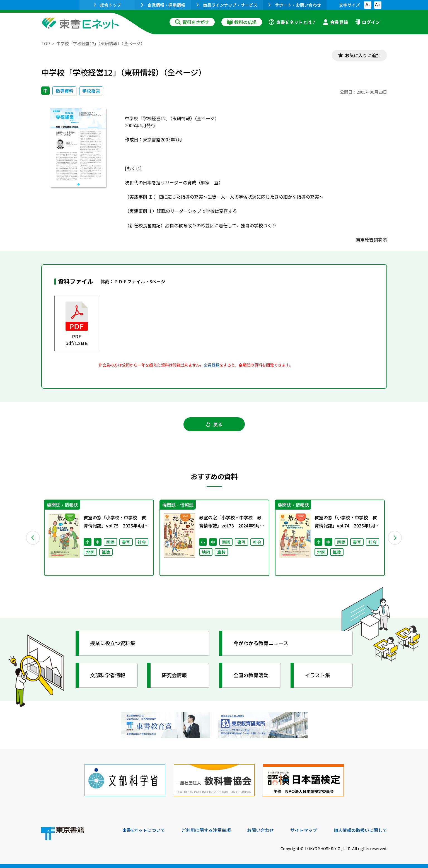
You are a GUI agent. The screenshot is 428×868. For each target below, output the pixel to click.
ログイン (367, 22)
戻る (214, 424)
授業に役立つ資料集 (113, 643)
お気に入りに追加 (363, 55)
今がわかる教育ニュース (261, 643)
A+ (378, 5)
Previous (33, 538)
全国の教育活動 (251, 675)
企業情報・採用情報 (163, 5)
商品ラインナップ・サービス (227, 5)
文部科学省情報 (108, 675)
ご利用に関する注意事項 (206, 830)
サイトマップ (304, 830)
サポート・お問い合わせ (295, 5)
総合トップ (107, 5)
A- (368, 5)
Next (395, 538)
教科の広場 (242, 22)
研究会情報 (174, 675)
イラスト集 (318, 675)
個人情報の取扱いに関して (360, 830)
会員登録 (335, 22)
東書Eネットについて (144, 830)
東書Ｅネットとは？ (292, 22)
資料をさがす (192, 22)
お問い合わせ (260, 830)
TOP (46, 43)
